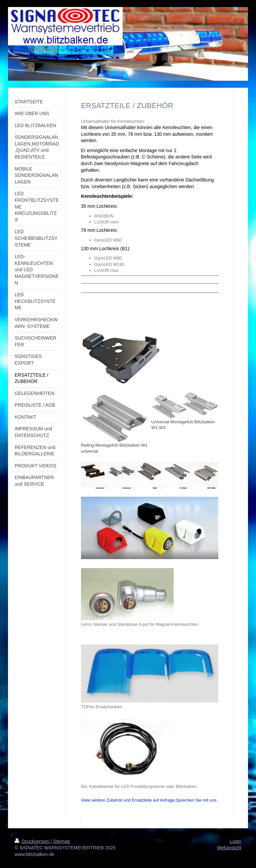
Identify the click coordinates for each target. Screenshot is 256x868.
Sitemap (61, 841)
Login (236, 841)
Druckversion (32, 841)
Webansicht (229, 848)
